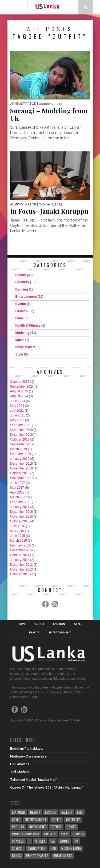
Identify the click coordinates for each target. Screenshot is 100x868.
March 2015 (19, 541)
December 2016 (21, 512)
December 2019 (21, 435)
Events (21, 304)
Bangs (17, 856)
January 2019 (20, 459)
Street (40, 841)
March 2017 (19, 497)
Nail (53, 848)
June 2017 (18, 483)
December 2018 (21, 464)
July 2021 (17, 411)
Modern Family (71, 848)
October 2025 (20, 382)
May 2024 (17, 406)
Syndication (37, 848)
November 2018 (21, 468)
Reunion (79, 834)
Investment (38, 827)
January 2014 (20, 560)
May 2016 (17, 531)
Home (22, 624)
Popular (18, 827)
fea (53, 841)
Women (65, 841)
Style (19, 354)
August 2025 (19, 391)
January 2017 (20, 507)
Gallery (67, 812)
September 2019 (22, 444)
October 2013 (20, 574)
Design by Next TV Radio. (65, 720)
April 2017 (17, 492)
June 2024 (18, 401)
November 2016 (21, 517)
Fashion (22, 311)
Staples (18, 841)
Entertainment (26, 297)
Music (20, 340)
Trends (56, 827)
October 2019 (20, 439)
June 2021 (18, 415)
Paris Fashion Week (26, 834)
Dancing (22, 289)
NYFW (64, 834)
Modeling (23, 333)
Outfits (50, 834)
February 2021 (21, 425)
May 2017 (17, 488)
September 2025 (22, 387)
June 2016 (18, 526)
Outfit (56, 819)
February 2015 (21, 545)
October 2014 (20, 555)
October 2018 (20, 473)
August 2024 (19, 396)
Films (20, 318)
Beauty (21, 275)
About (40, 624)
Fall (80, 812)
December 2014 (21, 550)
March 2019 (19, 449)
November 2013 (21, 569)
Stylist (17, 848)
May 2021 (17, 420)
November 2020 (21, 430)
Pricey (71, 827)
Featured (19, 812)
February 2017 (21, 502)
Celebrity (22, 282)
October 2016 (20, 521)
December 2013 (21, 565)
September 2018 (22, 478)
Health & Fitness (28, 326)
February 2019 (21, 454)
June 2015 (18, 536)
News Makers (26, 347)
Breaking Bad (63, 856)
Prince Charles (37, 856)
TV (76, 841)
